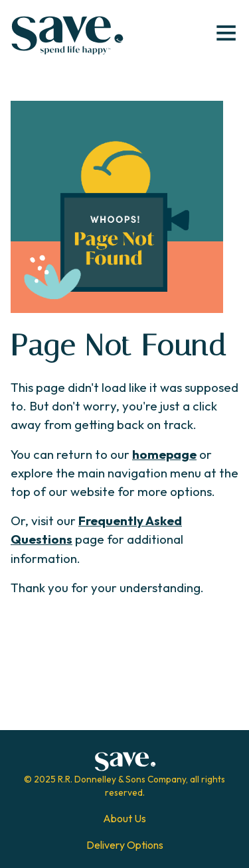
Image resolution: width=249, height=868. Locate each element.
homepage (164, 454)
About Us (124, 818)
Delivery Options (125, 845)
